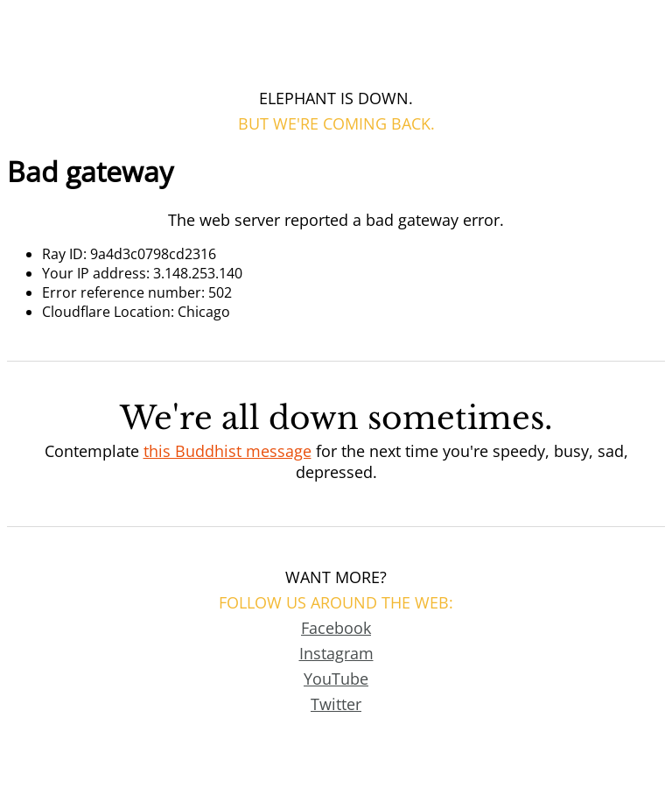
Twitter (336, 704)
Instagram (336, 653)
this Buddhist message (227, 451)
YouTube (336, 679)
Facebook (336, 628)
